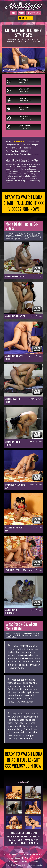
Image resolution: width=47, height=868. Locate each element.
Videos (19, 16)
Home (10, 16)
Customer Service (34, 864)
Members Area (33, 16)
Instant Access (24, 24)
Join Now (22, 864)
